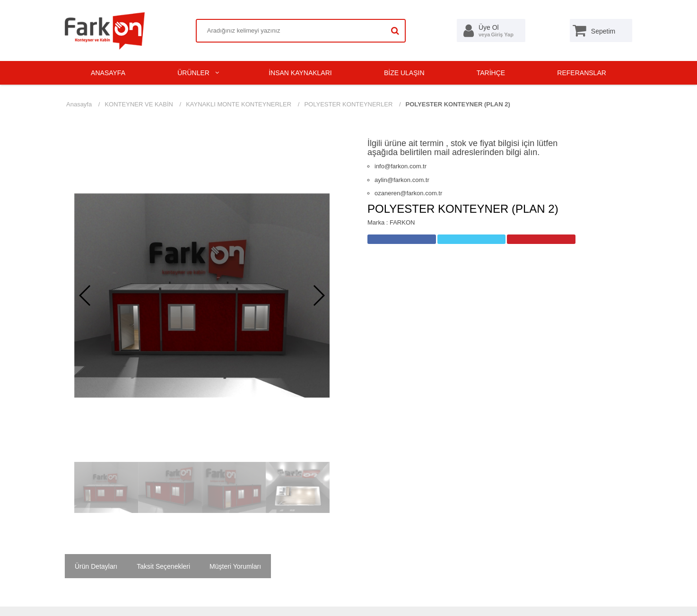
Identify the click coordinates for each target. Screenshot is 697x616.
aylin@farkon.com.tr (402, 180)
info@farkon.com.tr (401, 166)
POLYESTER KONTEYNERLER (348, 104)
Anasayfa (79, 104)
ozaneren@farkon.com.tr (408, 193)
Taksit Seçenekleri (163, 566)
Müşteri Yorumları (235, 566)
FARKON (402, 222)
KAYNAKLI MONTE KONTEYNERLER (239, 104)
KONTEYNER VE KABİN (139, 104)
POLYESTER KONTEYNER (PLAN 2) (458, 104)
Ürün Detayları (96, 566)
